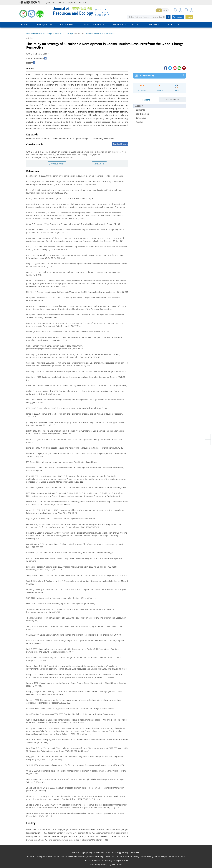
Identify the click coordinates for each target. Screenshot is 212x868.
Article (61, 2)
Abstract (139, 106)
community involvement (104, 139)
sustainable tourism (62, 139)
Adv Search (178, 17)
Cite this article (142, 114)
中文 (165, 10)
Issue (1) (70, 34)
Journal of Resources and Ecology (39, 34)
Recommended (173, 99)
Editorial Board (67, 24)
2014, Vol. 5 (59, 34)
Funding (139, 122)
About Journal (44, 24)
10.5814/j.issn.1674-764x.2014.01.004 (101, 34)
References (141, 118)
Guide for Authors (93, 24)
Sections (146, 100)
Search (82, 2)
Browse (136, 24)
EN (159, 10)
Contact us (174, 24)
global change (82, 139)
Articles (30, 38)
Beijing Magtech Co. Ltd (112, 865)
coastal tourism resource (37, 139)
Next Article (99, 164)
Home (24, 24)
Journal (50, 2)
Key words (140, 110)
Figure (72, 2)
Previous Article (57, 164)
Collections (118, 24)
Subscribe (154, 24)
